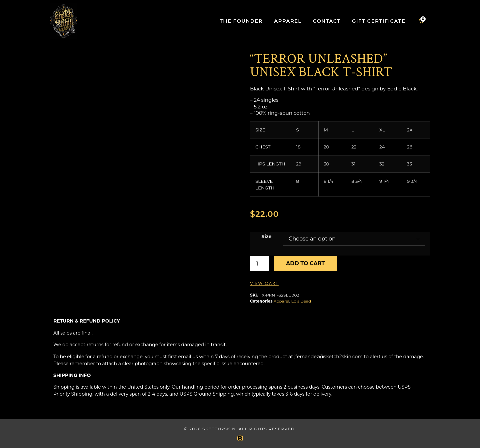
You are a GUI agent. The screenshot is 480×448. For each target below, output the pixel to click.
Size (266, 237)
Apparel (288, 21)
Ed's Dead (301, 301)
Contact (327, 21)
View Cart (264, 283)
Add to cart (305, 263)
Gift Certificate (379, 21)
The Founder (241, 21)
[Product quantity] (260, 264)
